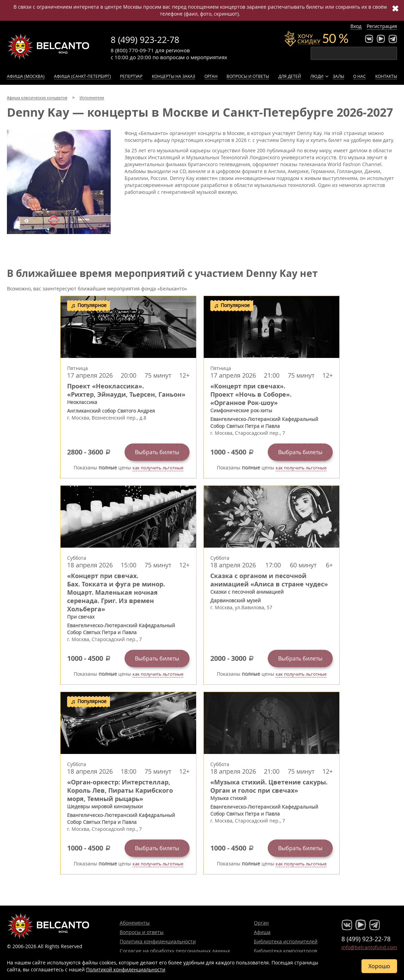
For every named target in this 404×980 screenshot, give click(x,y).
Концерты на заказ (173, 76)
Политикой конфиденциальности (126, 969)
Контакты (386, 76)
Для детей (290, 76)
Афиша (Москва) (26, 76)
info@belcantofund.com (369, 947)
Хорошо (379, 966)
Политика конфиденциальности (158, 941)
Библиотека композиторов (286, 951)
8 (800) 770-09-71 (132, 50)
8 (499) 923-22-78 (145, 40)
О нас (360, 76)
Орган (211, 76)
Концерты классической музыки (48, 47)
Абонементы (135, 923)
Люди (317, 76)
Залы (338, 76)
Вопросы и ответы (248, 76)
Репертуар (131, 76)
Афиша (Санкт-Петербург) (82, 76)
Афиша (262, 932)
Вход (356, 26)
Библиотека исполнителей (286, 941)
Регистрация (382, 26)
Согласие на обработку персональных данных (175, 951)
